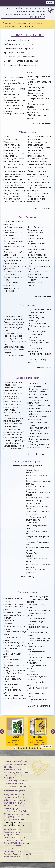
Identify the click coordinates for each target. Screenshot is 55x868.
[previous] (2, 731)
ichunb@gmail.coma (13, 822)
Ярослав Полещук (20, 854)
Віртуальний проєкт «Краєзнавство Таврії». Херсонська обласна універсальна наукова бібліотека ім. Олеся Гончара (25, 13)
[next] (53, 731)
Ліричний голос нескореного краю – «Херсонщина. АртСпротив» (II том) (37, 732)
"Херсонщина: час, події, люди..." (29, 23)
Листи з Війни (9, 26)
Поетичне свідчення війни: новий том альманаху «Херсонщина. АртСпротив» (15, 732)
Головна (7, 23)
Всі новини (46, 746)
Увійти (50, 3)
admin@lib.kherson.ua (14, 825)
